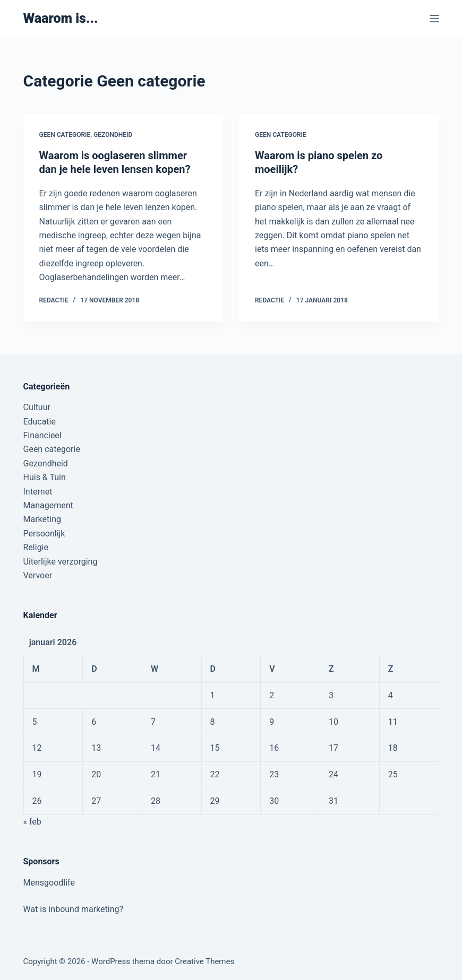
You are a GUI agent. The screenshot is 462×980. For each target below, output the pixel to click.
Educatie (40, 422)
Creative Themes (204, 961)
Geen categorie (65, 135)
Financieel (42, 435)
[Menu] (434, 19)
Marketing (42, 519)
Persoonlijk (44, 534)
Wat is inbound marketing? (74, 909)
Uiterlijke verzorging (61, 562)
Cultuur (37, 407)
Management (48, 505)
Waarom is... (61, 18)
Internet (38, 492)
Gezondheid (113, 135)
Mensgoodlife (49, 883)
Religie (36, 547)
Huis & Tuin (45, 477)
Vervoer (38, 575)
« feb (32, 822)
